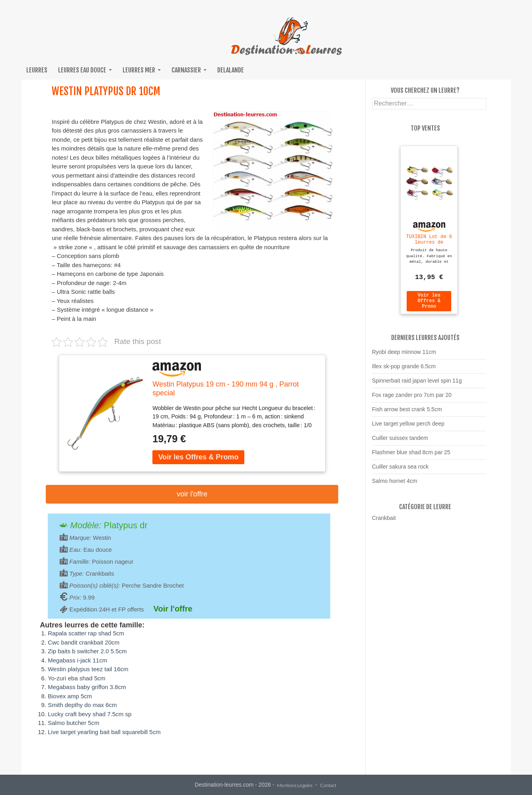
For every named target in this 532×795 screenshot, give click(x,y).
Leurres (37, 70)
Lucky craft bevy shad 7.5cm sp (90, 714)
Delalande (231, 70)
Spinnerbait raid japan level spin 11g (417, 384)
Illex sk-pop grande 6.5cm (404, 370)
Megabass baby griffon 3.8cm (87, 687)
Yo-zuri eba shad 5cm (77, 678)
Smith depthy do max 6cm (82, 705)
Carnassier (186, 70)
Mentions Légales (295, 786)
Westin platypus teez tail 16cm (88, 669)
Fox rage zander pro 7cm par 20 (412, 398)
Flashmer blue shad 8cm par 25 (411, 456)
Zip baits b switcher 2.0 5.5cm (87, 651)
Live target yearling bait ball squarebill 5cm (104, 732)
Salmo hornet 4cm (395, 484)
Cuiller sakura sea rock (400, 470)
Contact (328, 786)
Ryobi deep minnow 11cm (404, 356)
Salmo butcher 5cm (73, 723)
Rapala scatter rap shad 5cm (86, 633)
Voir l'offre (192, 494)
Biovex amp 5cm (70, 696)
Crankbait (384, 522)
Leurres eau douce (82, 70)
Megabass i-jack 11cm (77, 660)
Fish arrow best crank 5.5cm (407, 413)
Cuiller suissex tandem (400, 441)
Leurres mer (139, 70)
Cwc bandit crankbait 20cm (84, 642)
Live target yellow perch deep (408, 427)
